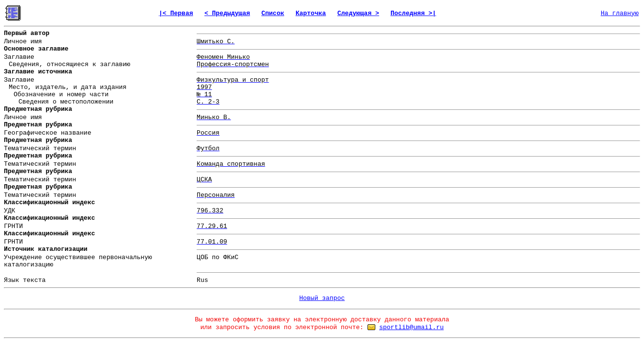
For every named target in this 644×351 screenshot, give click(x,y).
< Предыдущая (227, 13)
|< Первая (176, 13)
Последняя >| (413, 13)
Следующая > (358, 13)
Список (273, 13)
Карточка (311, 13)
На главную (620, 13)
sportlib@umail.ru (412, 327)
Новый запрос (322, 298)
